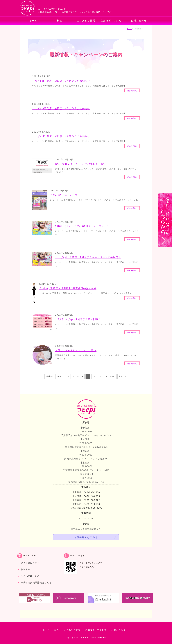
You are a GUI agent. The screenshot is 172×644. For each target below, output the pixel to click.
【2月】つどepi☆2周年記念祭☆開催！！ (79, 319)
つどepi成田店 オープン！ (66, 195)
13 (106, 376)
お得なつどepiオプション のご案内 (76, 350)
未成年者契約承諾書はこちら (36, 583)
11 (94, 376)
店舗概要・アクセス (112, 21)
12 (100, 376)
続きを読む (132, 91)
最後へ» (122, 376)
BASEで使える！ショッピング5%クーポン (80, 164)
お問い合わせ (139, 21)
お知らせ (26, 569)
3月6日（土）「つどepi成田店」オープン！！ (82, 226)
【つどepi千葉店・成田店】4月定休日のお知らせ (61, 136)
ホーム (33, 21)
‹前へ (59, 376)
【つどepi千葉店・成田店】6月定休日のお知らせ (61, 81)
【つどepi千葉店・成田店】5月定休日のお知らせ (61, 109)
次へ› (113, 376)
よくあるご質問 (86, 21)
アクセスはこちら (30, 563)
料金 (60, 21)
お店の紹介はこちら (86, 537)
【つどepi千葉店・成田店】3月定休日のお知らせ (67, 288)
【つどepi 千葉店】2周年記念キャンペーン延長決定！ (88, 257)
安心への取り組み (30, 576)
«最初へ (49, 376)
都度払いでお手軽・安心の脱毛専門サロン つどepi (28, 8)
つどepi (82, 637)
